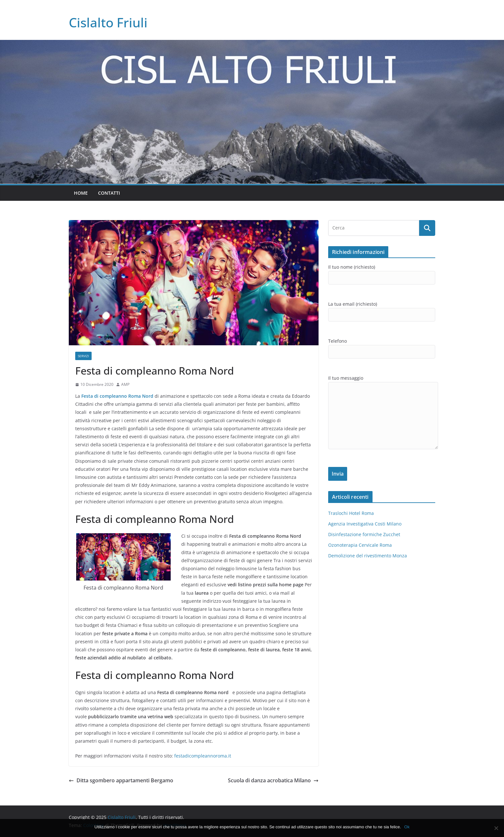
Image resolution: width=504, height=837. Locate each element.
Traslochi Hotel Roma (351, 513)
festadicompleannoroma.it (203, 756)
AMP (125, 384)
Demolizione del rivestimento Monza (368, 556)
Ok (407, 827)
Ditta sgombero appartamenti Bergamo (121, 780)
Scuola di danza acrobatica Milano (273, 780)
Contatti (109, 193)
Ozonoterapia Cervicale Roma (360, 545)
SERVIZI (83, 356)
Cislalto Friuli (108, 22)
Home (81, 193)
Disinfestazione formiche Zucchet (364, 534)
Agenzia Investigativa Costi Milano (365, 524)
